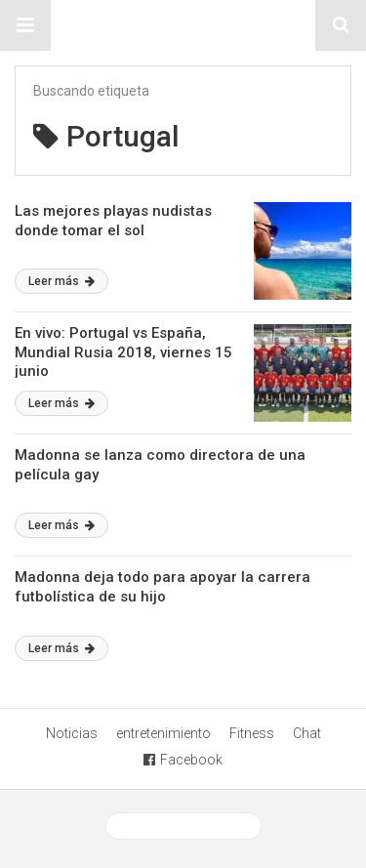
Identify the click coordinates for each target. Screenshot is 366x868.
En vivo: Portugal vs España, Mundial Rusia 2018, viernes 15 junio (123, 352)
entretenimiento (163, 733)
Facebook (183, 760)
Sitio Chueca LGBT (183, 25)
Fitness (252, 733)
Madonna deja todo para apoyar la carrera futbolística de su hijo (163, 587)
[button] (25, 25)
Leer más (61, 281)
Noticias (72, 733)
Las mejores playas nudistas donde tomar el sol (113, 221)
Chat (307, 733)
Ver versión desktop (183, 826)
